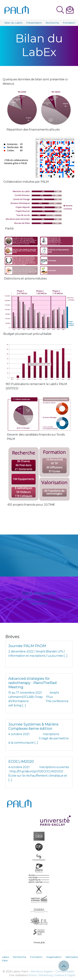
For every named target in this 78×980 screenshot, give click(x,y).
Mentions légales (42, 971)
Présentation (34, 23)
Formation (69, 23)
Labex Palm (5, 959)
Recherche (52, 23)
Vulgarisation (54, 957)
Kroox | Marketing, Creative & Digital (52, 975)
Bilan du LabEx (13, 23)
